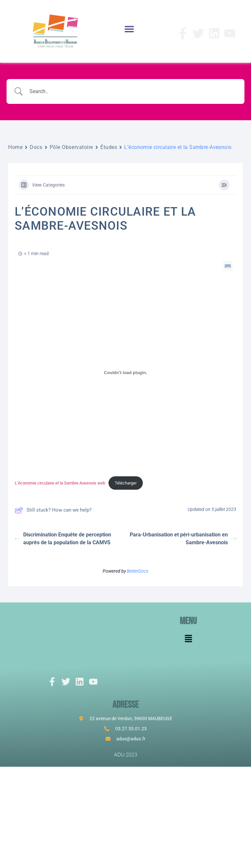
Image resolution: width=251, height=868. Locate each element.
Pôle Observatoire (72, 147)
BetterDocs (138, 571)
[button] (129, 29)
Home (15, 147)
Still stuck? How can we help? (53, 510)
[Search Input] (134, 91)
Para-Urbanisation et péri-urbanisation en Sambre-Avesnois (183, 539)
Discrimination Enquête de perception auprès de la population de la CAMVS (63, 539)
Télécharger (126, 483)
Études (109, 147)
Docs (36, 147)
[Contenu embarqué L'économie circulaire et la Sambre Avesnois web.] (125, 372)
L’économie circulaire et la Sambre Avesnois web (60, 483)
